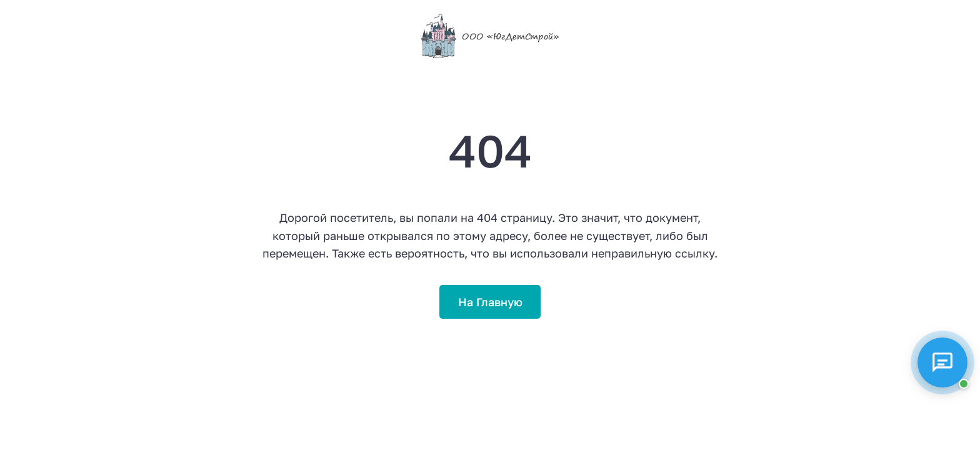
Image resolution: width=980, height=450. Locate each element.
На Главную (490, 302)
